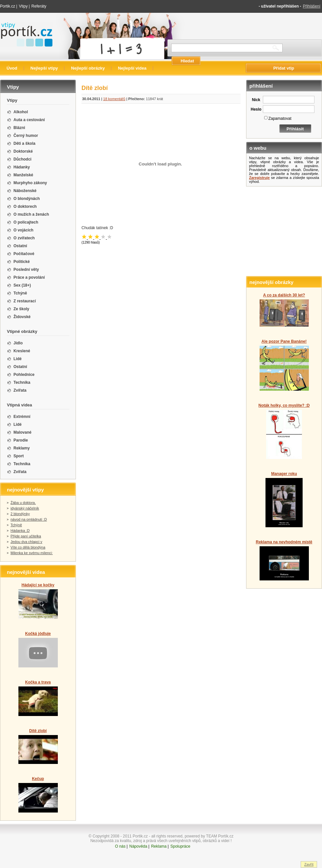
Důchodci (23, 159)
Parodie (21, 440)
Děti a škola (24, 143)
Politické (22, 262)
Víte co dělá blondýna (28, 547)
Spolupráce (180, 846)
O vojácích (23, 230)
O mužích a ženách (31, 214)
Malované (23, 432)
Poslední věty (26, 270)
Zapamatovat (280, 119)
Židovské (22, 317)
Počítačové (24, 254)
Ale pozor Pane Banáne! (284, 341)
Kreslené (22, 351)
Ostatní (20, 246)
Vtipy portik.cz (19, 25)
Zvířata (20, 390)
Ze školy (21, 309)
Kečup (38, 779)
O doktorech (25, 206)
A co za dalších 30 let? (284, 295)
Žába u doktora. (23, 503)
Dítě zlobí (38, 731)
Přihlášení (312, 6)
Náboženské (25, 191)
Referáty (39, 6)
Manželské (23, 175)
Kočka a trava (38, 682)
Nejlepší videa (132, 68)
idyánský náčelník (25, 508)
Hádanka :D (20, 531)
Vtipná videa (20, 405)
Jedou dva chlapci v (26, 542)
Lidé (18, 359)
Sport (19, 456)
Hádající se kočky (38, 585)
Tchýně (20, 293)
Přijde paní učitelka (26, 536)
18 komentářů (114, 99)
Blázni (19, 128)
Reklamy (22, 448)
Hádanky (22, 167)
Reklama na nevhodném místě (284, 542)
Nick (256, 100)
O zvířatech (24, 238)
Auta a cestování (29, 120)
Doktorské (23, 151)
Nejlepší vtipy (44, 68)
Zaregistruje (259, 178)
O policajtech (26, 222)
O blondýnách (27, 199)
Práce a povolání (29, 277)
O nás (120, 846)
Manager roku (284, 474)
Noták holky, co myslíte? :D (284, 405)
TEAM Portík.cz (220, 836)
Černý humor (26, 136)
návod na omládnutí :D (29, 519)
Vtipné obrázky (22, 331)
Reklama (159, 846)
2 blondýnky (20, 514)
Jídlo (18, 343)
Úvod (12, 68)
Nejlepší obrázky (88, 68)
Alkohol (21, 112)
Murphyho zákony (30, 183)
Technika (22, 382)
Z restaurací (25, 301)
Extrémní (22, 417)
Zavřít (309, 864)
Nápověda (138, 846)
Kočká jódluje (38, 634)
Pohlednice (24, 375)
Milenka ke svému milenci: (32, 553)
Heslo (256, 109)
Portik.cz (8, 6)
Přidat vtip (284, 68)
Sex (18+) (22, 285)
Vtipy (23, 6)
